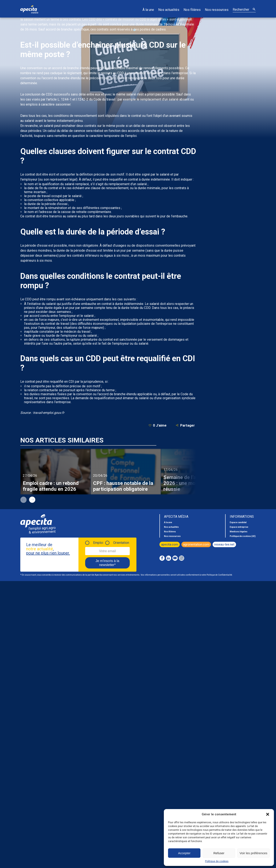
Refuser (219, 853)
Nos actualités (169, 10)
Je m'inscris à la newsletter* (107, 563)
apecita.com (170, 544)
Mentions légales (239, 532)
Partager (185, 425)
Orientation (121, 543)
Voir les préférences (254, 853)
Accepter (184, 853)
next (32, 500)
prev (23, 500)
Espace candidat (238, 522)
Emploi (98, 543)
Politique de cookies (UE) (243, 536)
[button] (268, 814)
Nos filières (192, 10)
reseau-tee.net (224, 544)
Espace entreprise (239, 527)
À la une (148, 10)
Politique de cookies (217, 861)
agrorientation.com (196, 544)
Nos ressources (217, 10)
